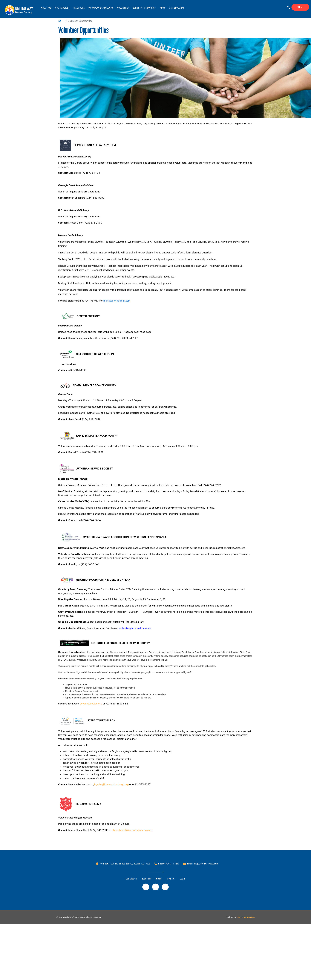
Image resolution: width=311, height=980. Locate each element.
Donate (300, 7)
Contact (171, 879)
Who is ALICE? (62, 8)
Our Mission (131, 879)
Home (61, 21)
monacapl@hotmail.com (117, 301)
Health (159, 879)
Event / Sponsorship (144, 8)
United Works (177, 8)
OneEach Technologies (246, 917)
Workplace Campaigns (101, 8)
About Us (46, 8)
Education (146, 879)
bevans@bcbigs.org (91, 704)
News (163, 8)
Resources (79, 8)
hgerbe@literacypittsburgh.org (111, 784)
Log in (182, 879)
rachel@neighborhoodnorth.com (135, 628)
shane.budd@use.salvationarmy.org (132, 830)
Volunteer (123, 8)
